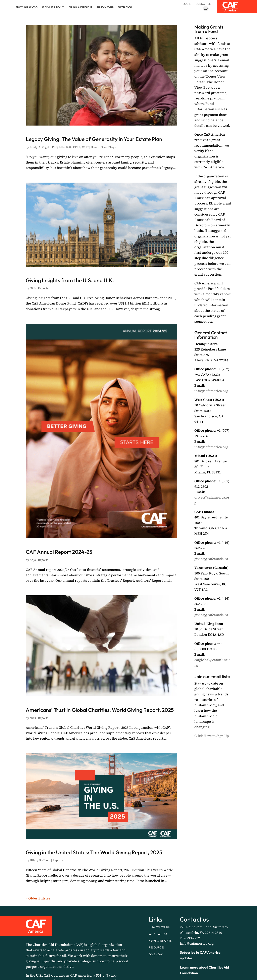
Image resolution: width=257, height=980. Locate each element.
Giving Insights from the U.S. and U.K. (94, 294)
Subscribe (203, 4)
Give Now (125, 7)
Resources (105, 7)
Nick (33, 310)
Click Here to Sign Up (212, 736)
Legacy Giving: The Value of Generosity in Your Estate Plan (98, 142)
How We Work (27, 7)
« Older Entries (38, 952)
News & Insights (81, 7)
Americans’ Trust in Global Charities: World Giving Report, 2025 (100, 740)
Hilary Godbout (40, 915)
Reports (43, 310)
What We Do (51, 7)
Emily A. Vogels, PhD (44, 158)
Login (187, 4)
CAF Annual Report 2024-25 (94, 571)
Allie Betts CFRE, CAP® (74, 158)
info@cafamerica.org (211, 391)
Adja (33, 581)
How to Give (99, 158)
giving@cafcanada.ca (211, 559)
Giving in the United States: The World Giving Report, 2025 (101, 899)
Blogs (112, 158)
